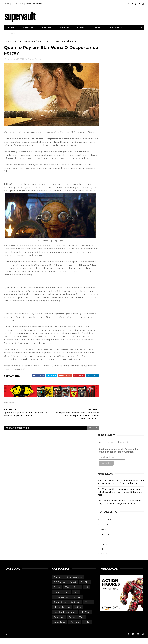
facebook (87, 434)
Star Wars (24, 41)
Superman (59, 623)
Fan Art (104, 536)
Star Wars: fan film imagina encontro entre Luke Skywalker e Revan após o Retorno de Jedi (119, 498)
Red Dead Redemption (65, 618)
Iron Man (76, 603)
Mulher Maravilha (62, 613)
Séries (12, 33)
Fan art (47, 27)
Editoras (28, 27)
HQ (101, 555)
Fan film (65, 27)
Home (7, 4)
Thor (82, 623)
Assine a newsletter (34, 4)
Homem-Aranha (62, 598)
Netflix (78, 613)
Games (97, 27)
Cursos (104, 531)
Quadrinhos (116, 27)
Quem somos (18, 4)
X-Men (87, 628)
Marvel (88, 608)
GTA (67, 593)
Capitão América (74, 583)
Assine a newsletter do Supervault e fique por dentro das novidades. (118, 457)
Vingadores (59, 628)
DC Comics (59, 588)
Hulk (76, 598)
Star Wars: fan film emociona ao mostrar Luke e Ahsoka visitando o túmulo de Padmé (120, 488)
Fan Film (104, 541)
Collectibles (107, 526)
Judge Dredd (60, 608)
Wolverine (74, 628)
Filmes (81, 27)
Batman (58, 583)
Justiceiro (76, 608)
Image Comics (61, 603)
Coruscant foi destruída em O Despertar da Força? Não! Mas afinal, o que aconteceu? (119, 509)
